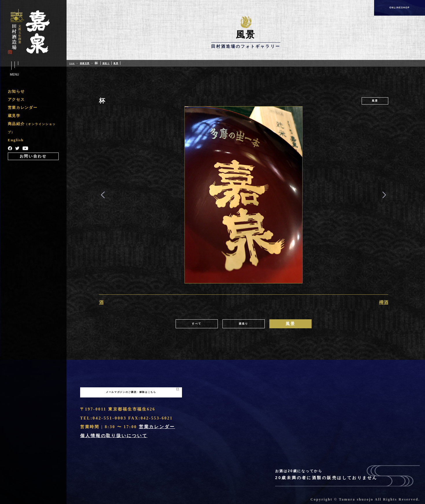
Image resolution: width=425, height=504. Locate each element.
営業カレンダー (22, 108)
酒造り (118, 63)
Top (73, 63)
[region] (33, 125)
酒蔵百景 (91, 63)
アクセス (16, 100)
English (16, 142)
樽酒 (384, 302)
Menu (14, 69)
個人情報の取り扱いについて (112, 436)
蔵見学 (14, 117)
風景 (131, 63)
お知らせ (16, 91)
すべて (196, 324)
